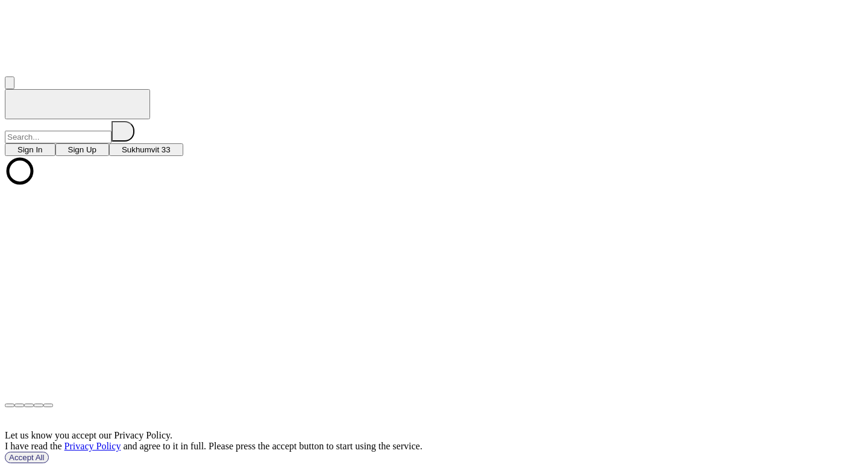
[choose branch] (30, 150)
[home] (77, 104)
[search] (123, 131)
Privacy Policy (93, 446)
